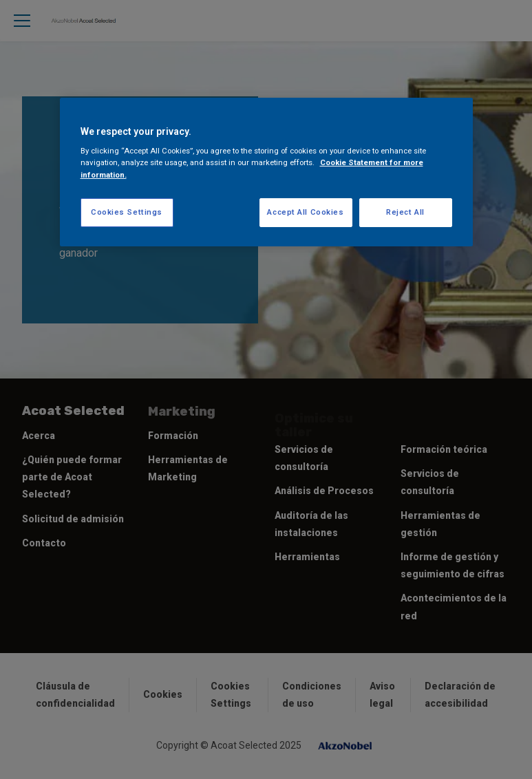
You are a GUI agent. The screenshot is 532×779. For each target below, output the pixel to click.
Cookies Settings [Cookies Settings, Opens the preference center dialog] (127, 212)
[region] (266, 172)
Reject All (405, 212)
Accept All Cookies (305, 212)
